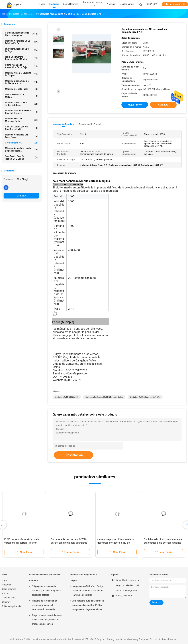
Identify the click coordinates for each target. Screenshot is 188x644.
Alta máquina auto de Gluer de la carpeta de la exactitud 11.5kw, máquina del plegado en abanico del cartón (88, 606)
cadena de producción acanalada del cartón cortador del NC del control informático (115, 543)
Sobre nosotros (9, 589)
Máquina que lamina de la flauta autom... (21, 82)
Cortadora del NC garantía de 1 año (145, 397)
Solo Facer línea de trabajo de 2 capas (21, 158)
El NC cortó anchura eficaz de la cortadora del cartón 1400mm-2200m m (22, 543)
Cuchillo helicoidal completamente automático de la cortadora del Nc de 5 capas (163, 543)
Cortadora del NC (21, 143)
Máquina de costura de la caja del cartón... (21, 112)
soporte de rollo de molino (21, 96)
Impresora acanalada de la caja (21, 50)
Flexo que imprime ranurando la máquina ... (21, 58)
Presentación (74, 455)
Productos (6, 585)
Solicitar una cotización (175, 4)
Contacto (21, 196)
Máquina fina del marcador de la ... (21, 120)
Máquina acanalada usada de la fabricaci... (21, 150)
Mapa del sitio (8, 598)
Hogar (4, 580)
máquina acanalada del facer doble (21, 136)
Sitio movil (7, 602)
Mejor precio (135, 105)
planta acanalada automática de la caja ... (21, 66)
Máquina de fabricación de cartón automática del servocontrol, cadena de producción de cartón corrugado (47, 606)
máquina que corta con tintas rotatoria (21, 104)
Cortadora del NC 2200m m (67, 397)
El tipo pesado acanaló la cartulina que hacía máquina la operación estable (47, 591)
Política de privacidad (12, 606)
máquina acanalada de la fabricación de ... (21, 42)
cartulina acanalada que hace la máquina (21, 34)
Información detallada (63, 124)
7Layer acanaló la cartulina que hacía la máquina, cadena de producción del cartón (47, 620)
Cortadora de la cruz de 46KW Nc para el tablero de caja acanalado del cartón (69, 543)
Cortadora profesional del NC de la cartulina (104, 397)
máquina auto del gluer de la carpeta (21, 74)
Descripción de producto (90, 124)
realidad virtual (127, 4)
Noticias (6, 593)
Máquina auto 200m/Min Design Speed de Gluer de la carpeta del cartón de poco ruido (88, 591)
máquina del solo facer (21, 89)
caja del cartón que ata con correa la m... (21, 128)
